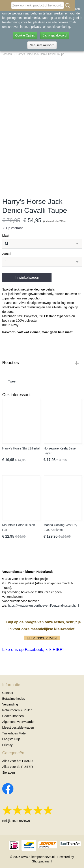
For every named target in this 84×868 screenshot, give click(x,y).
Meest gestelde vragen (18, 728)
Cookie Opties (25, 35)
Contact (8, 693)
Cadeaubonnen (13, 716)
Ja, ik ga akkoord (55, 35)
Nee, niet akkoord (42, 45)
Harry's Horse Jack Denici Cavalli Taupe (40, 54)
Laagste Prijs (11, 739)
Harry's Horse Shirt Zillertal (21, 448)
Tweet (12, 381)
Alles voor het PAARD (17, 761)
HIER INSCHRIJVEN (42, 638)
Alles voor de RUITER (18, 767)
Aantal (7, 254)
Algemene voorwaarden (19, 722)
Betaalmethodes (14, 699)
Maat (6, 236)
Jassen (8, 54)
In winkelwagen (27, 277)
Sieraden (9, 772)
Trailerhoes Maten (15, 733)
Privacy (7, 745)
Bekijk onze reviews (16, 821)
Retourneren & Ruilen (17, 710)
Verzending (10, 704)
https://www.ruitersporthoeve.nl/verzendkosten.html (44, 606)
